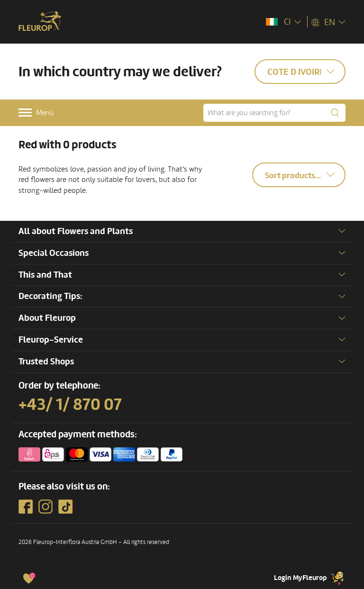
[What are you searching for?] (274, 113)
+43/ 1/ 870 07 (70, 405)
